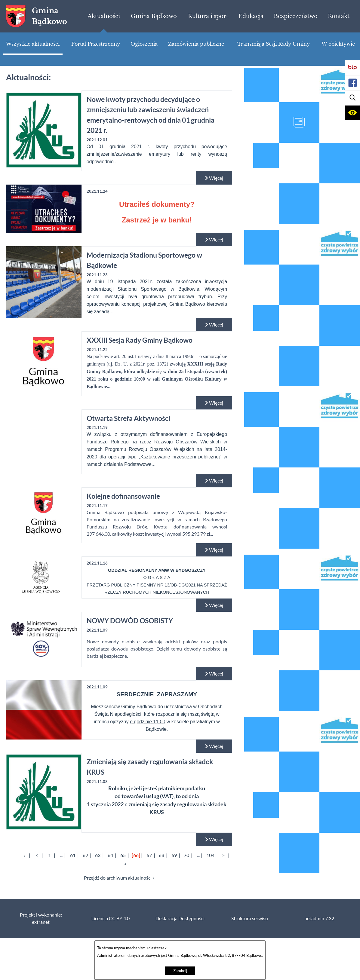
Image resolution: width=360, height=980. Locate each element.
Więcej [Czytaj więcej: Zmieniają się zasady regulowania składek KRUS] (214, 839)
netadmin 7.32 (319, 918)
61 (73, 855)
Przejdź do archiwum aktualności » (119, 878)
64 (110, 855)
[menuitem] (104, 16)
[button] (352, 98)
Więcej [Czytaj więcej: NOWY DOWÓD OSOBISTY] (214, 674)
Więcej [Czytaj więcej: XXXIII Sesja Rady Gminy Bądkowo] (214, 403)
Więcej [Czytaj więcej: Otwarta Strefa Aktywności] (214, 481)
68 (162, 855)
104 (210, 855)
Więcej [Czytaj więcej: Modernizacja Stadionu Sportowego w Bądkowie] (214, 325)
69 (174, 855)
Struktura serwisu (250, 918)
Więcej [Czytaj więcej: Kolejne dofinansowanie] (214, 550)
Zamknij (180, 971)
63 (98, 855)
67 (149, 855)
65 (123, 855)
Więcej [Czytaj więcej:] (214, 240)
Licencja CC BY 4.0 (111, 918)
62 (85, 855)
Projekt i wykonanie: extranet (41, 918)
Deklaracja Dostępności (180, 918)
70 (186, 855)
